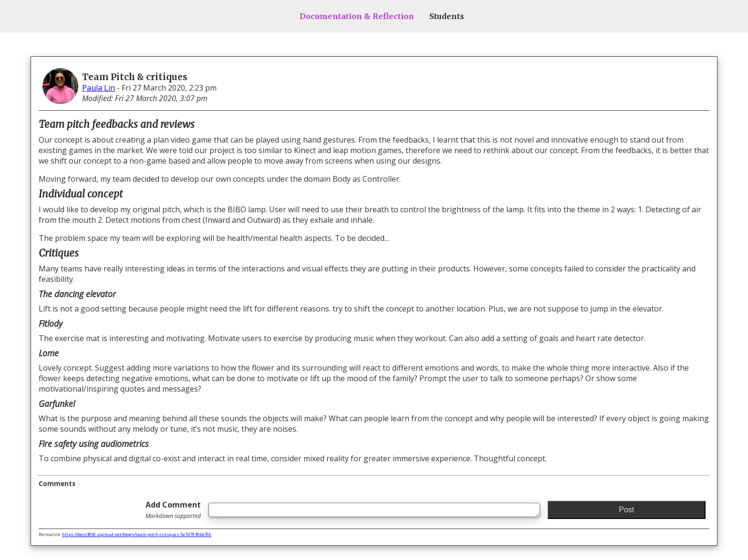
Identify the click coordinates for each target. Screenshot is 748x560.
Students (447, 16)
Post (626, 510)
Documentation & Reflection (357, 16)
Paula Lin (99, 88)
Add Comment (173, 510)
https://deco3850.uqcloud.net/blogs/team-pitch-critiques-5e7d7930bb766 (137, 534)
